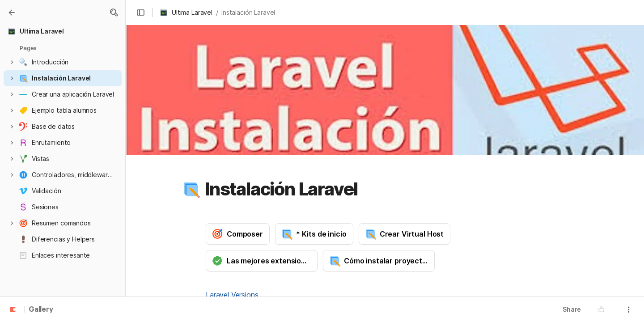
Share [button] (572, 309)
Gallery (41, 310)
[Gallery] (12, 13)
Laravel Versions (232, 295)
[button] (114, 13)
